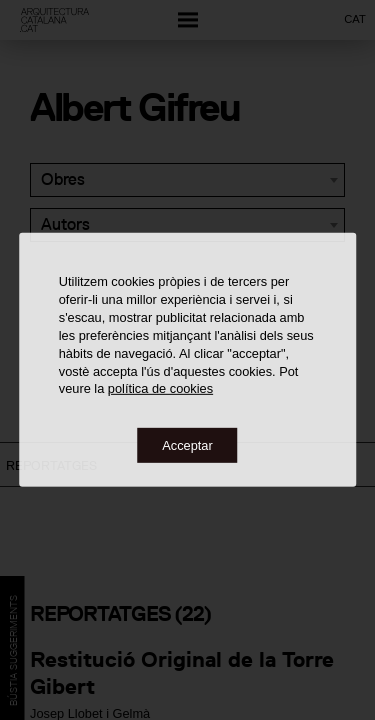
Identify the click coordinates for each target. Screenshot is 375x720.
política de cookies (160, 388)
